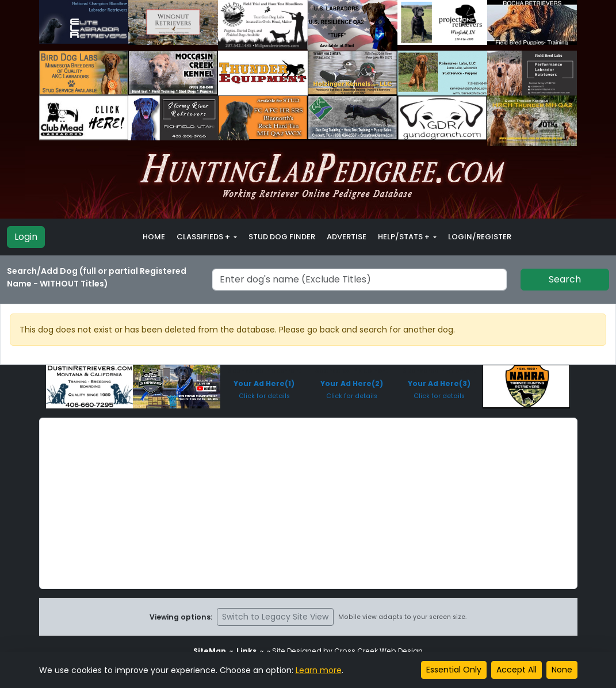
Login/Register (480, 237)
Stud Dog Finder (282, 237)
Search (565, 279)
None (562, 670)
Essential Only (454, 670)
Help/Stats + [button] (405, 237)
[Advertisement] (308, 503)
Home (154, 237)
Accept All (516, 670)
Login (26, 237)
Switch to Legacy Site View (275, 617)
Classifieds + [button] (204, 237)
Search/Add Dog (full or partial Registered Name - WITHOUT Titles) (97, 277)
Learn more (319, 670)
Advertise (347, 237)
